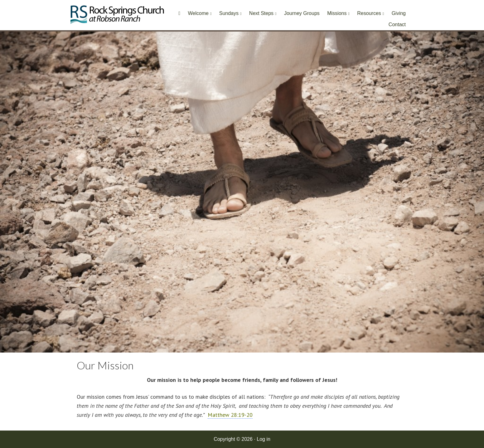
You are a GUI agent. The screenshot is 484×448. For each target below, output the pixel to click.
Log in (264, 439)
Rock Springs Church (117, 16)
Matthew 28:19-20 (230, 415)
